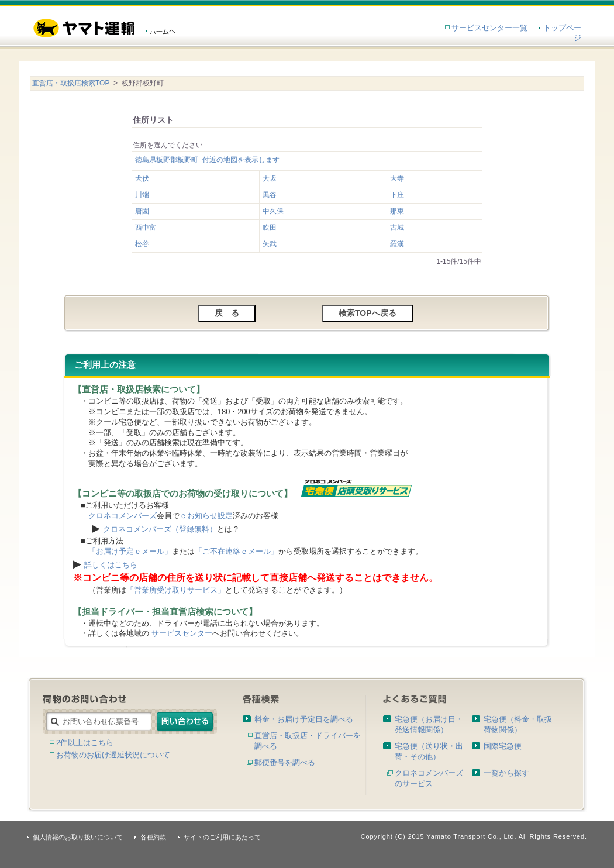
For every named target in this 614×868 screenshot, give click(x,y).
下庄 (397, 195)
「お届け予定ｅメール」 (130, 551)
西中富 (146, 228)
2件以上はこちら (85, 743)
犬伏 (142, 178)
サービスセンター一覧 (489, 28)
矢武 (270, 244)
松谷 (142, 244)
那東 (397, 211)
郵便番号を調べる (285, 762)
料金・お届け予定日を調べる (304, 719)
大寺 (397, 178)
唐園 (142, 211)
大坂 (270, 178)
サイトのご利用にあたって (222, 837)
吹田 (270, 228)
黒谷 (270, 195)
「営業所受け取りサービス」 (176, 590)
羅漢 (397, 244)
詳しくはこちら (111, 565)
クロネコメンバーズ (123, 516)
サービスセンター (182, 633)
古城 (397, 228)
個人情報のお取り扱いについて (78, 837)
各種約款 (153, 837)
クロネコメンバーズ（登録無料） (160, 529)
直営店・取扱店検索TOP (71, 83)
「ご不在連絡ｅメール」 (237, 551)
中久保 (273, 211)
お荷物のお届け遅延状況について (113, 755)
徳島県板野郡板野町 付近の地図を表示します (207, 160)
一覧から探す (506, 773)
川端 (142, 195)
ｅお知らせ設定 (206, 516)
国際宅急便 (503, 746)
